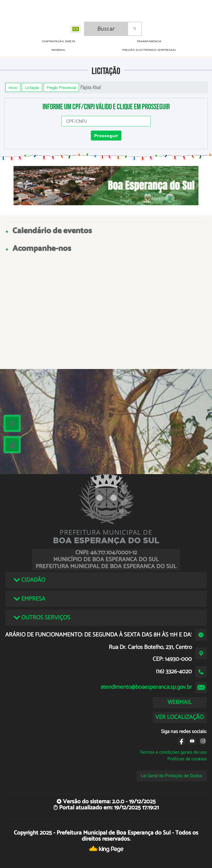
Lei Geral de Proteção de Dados (172, 776)
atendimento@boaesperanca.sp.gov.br (146, 687)
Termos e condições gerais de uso (173, 752)
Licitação (32, 87)
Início (13, 87)
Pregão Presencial (61, 87)
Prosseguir (106, 136)
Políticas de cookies (187, 759)
